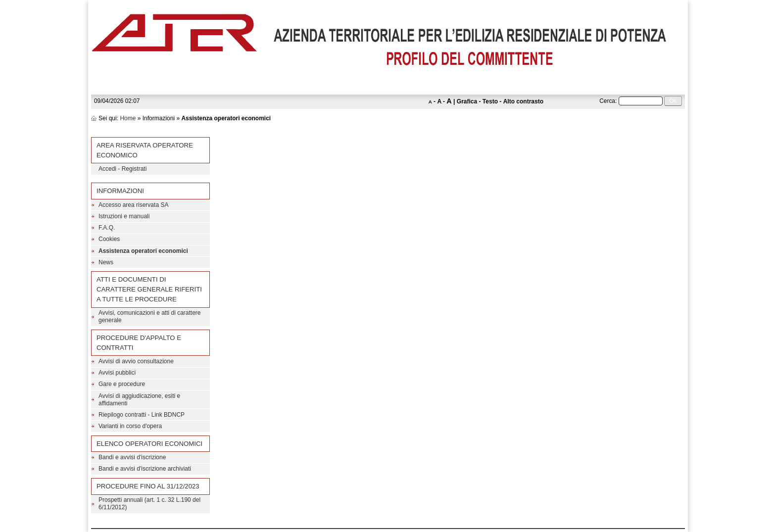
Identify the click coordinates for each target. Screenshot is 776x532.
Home (128, 118)
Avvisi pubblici (117, 373)
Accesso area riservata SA (133, 205)
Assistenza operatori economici (143, 251)
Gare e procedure (122, 384)
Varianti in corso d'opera (130, 426)
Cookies (109, 239)
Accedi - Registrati (122, 169)
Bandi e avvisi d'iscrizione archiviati (145, 469)
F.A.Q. (107, 228)
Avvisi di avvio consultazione (136, 361)
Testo (490, 101)
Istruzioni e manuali (124, 216)
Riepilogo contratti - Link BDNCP (142, 415)
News (106, 262)
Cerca (607, 101)
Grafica (467, 101)
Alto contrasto (523, 101)
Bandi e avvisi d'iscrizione (132, 457)
